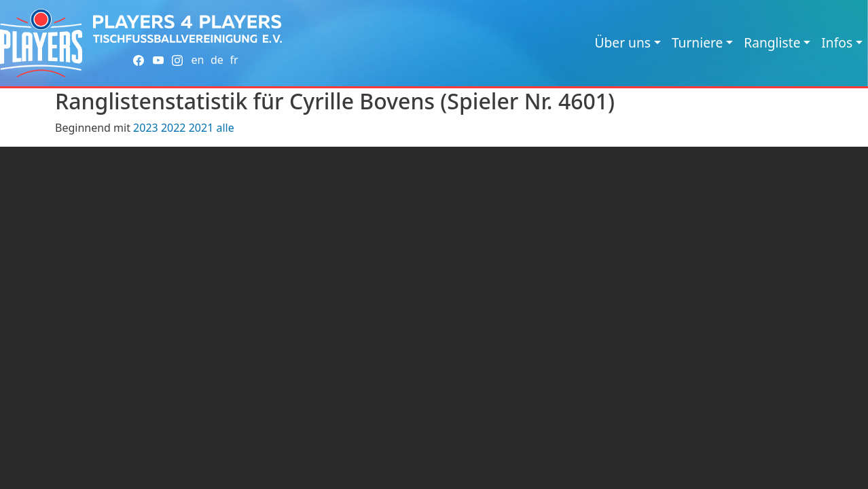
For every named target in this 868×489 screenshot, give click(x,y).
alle (225, 128)
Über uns (623, 42)
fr (234, 60)
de (217, 60)
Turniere (697, 42)
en (197, 60)
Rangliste (772, 42)
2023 (146, 128)
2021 (201, 128)
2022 (174, 128)
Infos (837, 42)
